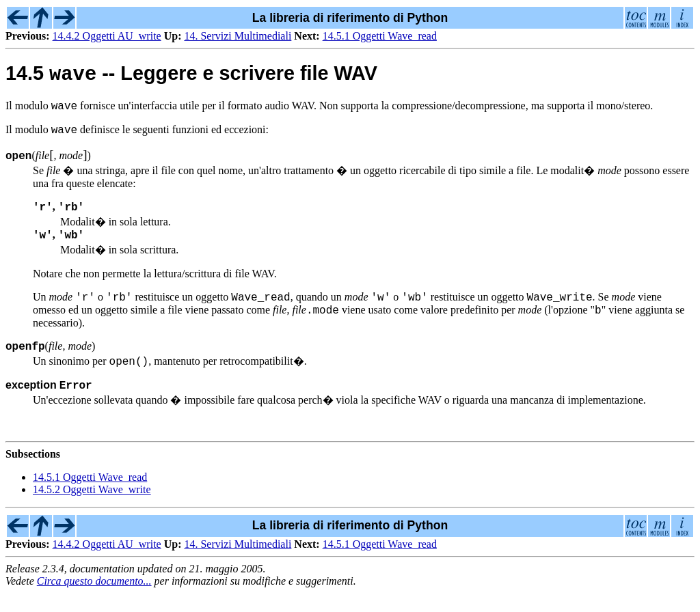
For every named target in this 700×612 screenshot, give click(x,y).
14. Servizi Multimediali (238, 36)
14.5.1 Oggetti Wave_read (380, 36)
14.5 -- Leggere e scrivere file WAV (191, 76)
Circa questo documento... (94, 600)
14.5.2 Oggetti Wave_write (92, 509)
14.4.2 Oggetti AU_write (107, 36)
